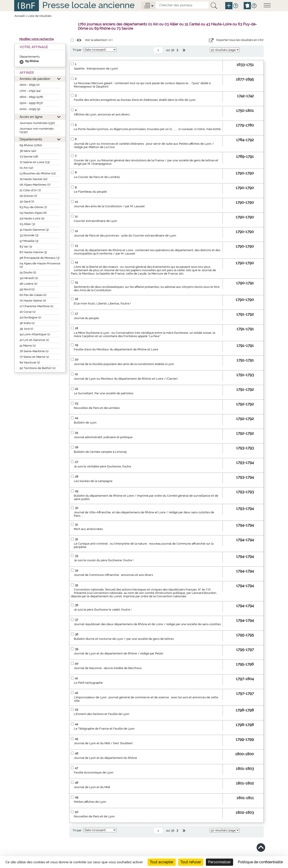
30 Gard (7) (27, 202)
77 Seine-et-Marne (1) (34, 357)
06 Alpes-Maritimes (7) (35, 185)
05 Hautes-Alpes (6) (33, 213)
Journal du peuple (86, 318)
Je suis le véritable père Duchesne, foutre (102, 466)
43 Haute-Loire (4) (32, 218)
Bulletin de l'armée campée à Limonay (100, 452)
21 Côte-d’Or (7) (30, 190)
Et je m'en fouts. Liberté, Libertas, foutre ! (102, 303)
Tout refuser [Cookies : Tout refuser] (191, 862)
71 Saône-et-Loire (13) (35, 162)
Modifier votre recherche (37, 39)
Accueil (20, 16)
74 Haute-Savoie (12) (34, 179)
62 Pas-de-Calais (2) (33, 295)
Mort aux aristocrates (88, 529)
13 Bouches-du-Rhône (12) (38, 173)
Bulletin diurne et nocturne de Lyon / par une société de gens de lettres (124, 639)
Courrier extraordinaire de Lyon (96, 221)
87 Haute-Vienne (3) (33, 252)
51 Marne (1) (28, 346)
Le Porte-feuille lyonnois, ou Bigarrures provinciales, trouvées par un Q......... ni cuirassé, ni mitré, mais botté (147, 129)
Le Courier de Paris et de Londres (97, 177)
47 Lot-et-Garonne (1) (34, 340)
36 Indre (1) (27, 323)
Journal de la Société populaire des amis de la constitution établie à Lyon (124, 364)
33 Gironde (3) (29, 235)
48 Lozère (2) (28, 284)
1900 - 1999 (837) (31, 103)
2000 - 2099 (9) (30, 109)
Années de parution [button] (35, 79)
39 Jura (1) (26, 329)
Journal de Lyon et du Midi (92, 787)
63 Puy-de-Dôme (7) (33, 207)
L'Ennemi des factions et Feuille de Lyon (102, 714)
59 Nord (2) (27, 289)
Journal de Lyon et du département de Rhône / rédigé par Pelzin (119, 653)
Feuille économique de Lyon (94, 772)
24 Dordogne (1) (30, 317)
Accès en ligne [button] (31, 117)
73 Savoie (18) (29, 157)
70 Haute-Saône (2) (33, 301)
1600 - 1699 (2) (30, 85)
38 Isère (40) (28, 151)
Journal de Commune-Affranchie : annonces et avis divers (113, 575)
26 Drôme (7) (28, 196)
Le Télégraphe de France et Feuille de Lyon (104, 729)
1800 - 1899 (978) (31, 97)
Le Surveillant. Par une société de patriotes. (104, 393)
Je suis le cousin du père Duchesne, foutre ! (104, 560)
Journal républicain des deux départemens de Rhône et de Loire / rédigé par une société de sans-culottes (147, 624)
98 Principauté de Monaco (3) (40, 258)
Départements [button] (31, 139)
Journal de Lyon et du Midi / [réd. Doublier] (103, 743)
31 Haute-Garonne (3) (34, 230)
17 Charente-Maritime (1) (36, 306)
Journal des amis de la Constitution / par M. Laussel (109, 206)
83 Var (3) (26, 247)
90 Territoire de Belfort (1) (38, 368)
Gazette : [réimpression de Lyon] (96, 69)
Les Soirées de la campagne (93, 481)
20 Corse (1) (28, 312)
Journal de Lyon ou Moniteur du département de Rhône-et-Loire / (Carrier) (126, 379)
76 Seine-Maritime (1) (34, 351)
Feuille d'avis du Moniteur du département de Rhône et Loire (116, 349)
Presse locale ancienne (88, 5)
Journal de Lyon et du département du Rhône (105, 758)
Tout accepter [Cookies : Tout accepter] (162, 862)
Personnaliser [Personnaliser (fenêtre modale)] (219, 862)
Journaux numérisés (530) (37, 123)
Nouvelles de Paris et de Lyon (94, 816)
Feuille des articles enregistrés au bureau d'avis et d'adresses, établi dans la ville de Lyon (135, 100)
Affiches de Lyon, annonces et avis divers (102, 114)
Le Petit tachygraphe (88, 683)
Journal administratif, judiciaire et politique (103, 437)
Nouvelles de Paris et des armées (97, 408)
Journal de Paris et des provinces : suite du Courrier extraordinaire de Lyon (125, 236)
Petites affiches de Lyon (90, 802)
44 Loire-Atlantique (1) (35, 334)
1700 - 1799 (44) (30, 91)
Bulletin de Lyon (85, 423)
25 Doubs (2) (28, 272)
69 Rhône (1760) (31, 145)
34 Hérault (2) (29, 278)
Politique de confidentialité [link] (260, 862)
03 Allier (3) (27, 224)
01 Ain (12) (26, 168)
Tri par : (78, 50)
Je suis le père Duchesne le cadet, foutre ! (103, 610)
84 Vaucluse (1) (30, 362)
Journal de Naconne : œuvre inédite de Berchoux (108, 668)
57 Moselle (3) (29, 241)
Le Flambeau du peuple (90, 192)
